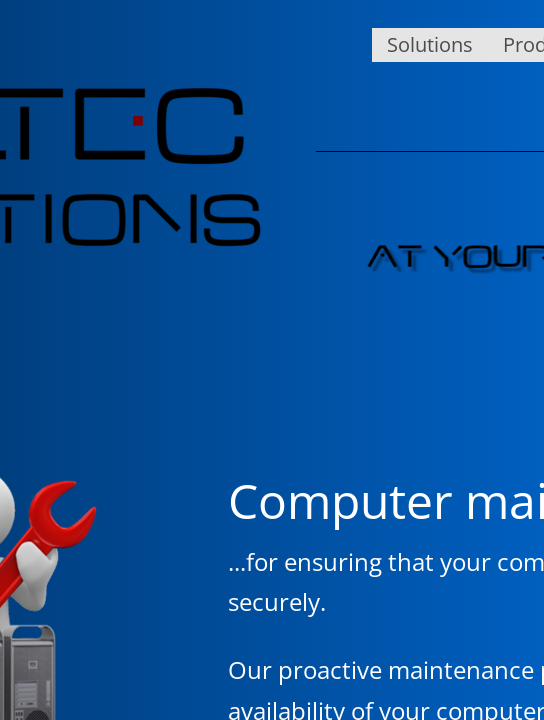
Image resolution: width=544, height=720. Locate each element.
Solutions (430, 44)
